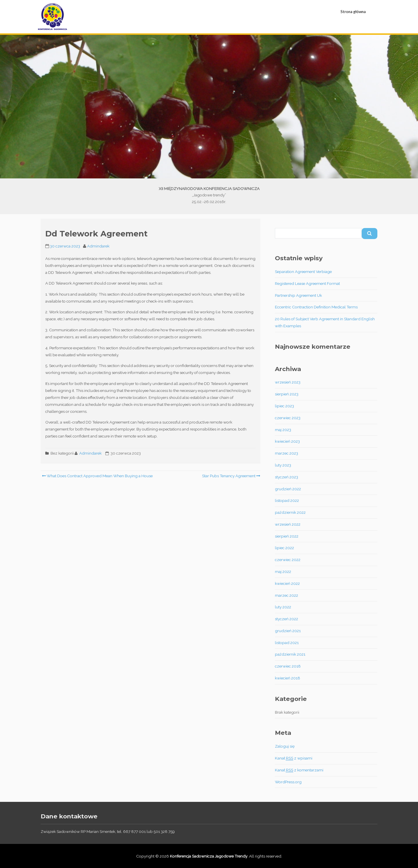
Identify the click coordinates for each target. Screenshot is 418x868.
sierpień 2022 (287, 536)
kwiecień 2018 (288, 678)
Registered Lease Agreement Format (307, 283)
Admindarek (98, 246)
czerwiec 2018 (288, 666)
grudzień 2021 (288, 631)
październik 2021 (290, 654)
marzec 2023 (287, 453)
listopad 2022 (287, 500)
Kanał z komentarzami (299, 770)
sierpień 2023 (287, 394)
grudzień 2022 (288, 489)
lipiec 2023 (284, 406)
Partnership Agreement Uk (298, 295)
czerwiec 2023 (288, 418)
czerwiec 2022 (288, 560)
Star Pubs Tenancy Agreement (231, 476)
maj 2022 (283, 572)
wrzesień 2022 (288, 524)
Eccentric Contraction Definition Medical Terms (316, 307)
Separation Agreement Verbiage (303, 272)
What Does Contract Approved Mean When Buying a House (97, 476)
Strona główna (353, 12)
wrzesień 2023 (288, 382)
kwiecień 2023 (287, 441)
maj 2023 (283, 430)
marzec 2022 (287, 595)
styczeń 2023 (287, 477)
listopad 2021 (287, 643)
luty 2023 (283, 465)
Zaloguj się (285, 746)
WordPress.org (288, 782)
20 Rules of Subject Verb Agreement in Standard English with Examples (325, 322)
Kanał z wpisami (294, 758)
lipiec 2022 (284, 548)
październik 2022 (290, 512)
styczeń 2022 (287, 619)
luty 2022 (283, 607)
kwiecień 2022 (287, 583)
